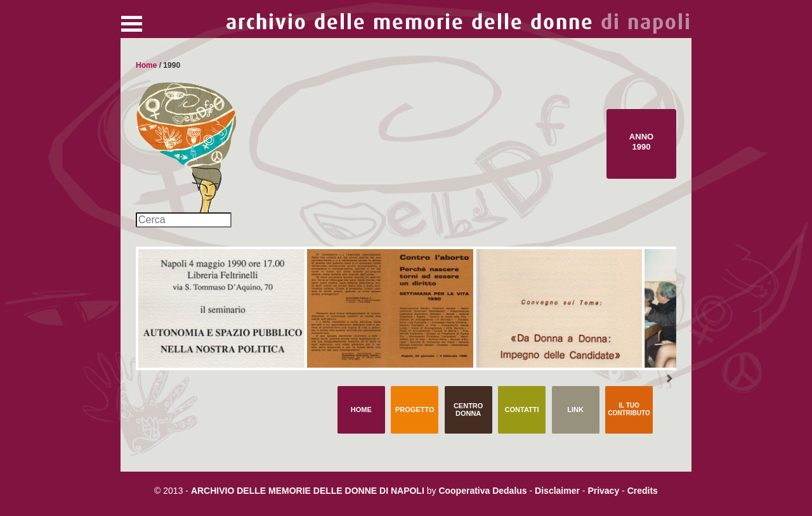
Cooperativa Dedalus (482, 491)
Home (146, 65)
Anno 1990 (641, 142)
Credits (643, 491)
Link (575, 410)
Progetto (415, 410)
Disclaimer (557, 491)
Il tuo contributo (629, 409)
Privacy (603, 491)
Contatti (522, 410)
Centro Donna (468, 410)
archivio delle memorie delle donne (459, 23)
